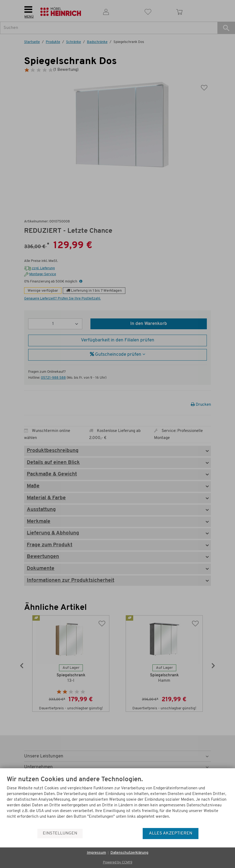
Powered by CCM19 (118, 862)
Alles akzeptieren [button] (171, 833)
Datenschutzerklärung (129, 853)
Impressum (97, 853)
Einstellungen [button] (60, 833)
